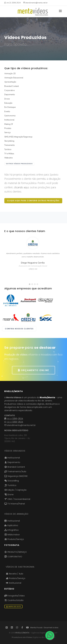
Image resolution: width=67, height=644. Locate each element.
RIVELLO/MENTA (22, 633)
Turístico (8, 149)
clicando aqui (21, 187)
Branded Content (12, 86)
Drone (7, 99)
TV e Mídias (9, 154)
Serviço (8, 133)
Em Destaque (10, 107)
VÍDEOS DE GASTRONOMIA (20, 567)
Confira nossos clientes (19, 329)
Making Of (9, 124)
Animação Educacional (14, 78)
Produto (8, 128)
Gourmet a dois (51, 628)
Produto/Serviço (14, 539)
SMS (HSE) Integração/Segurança (18, 137)
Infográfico (11, 530)
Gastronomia (10, 116)
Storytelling (9, 141)
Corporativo (10, 90)
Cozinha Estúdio (14, 600)
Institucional (9, 120)
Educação (8, 103)
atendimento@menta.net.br (20, 425)
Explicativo (11, 525)
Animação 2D (10, 74)
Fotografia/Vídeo (15, 596)
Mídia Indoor (12, 535)
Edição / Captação (15, 490)
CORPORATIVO (13, 557)
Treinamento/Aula (15, 471)
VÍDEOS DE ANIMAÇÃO (16, 514)
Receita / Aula (14, 574)
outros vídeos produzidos (19, 164)
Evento (7, 112)
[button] (30, 284)
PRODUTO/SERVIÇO (16, 552)
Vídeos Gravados (15, 451)
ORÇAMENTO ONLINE (33, 370)
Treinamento (10, 145)
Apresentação (10, 82)
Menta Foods (36, 628)
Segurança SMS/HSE (16, 476)
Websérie (8, 158)
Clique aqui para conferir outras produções (33, 201)
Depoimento (10, 95)
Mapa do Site (13, 607)
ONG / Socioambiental (17, 499)
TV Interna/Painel (15, 504)
